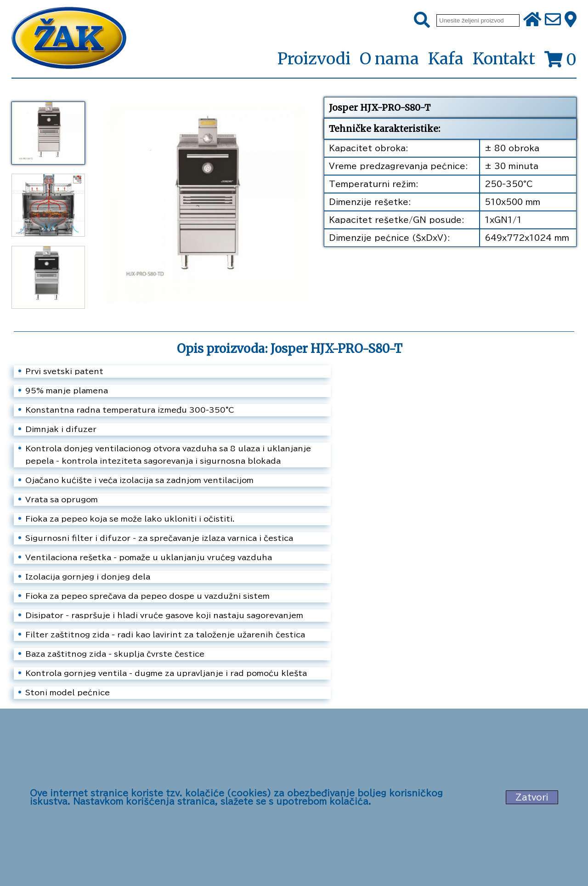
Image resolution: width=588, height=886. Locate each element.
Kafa (446, 59)
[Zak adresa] (571, 20)
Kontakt (504, 59)
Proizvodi (314, 59)
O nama (389, 59)
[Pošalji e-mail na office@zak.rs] (553, 20)
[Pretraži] (422, 20)
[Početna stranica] (69, 39)
